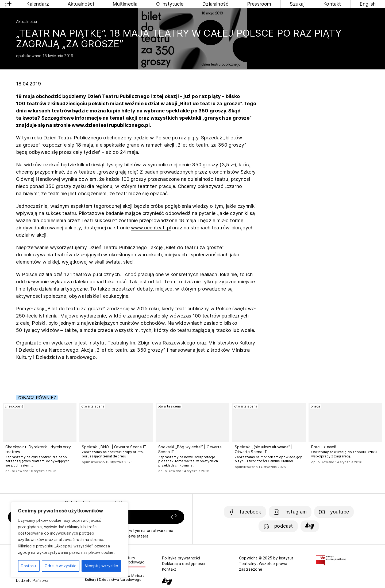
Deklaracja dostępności (184, 564)
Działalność (215, 4)
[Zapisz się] (150, 517)
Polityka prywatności (181, 558)
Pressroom (259, 4)
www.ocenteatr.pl (151, 228)
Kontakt (332, 4)
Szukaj (297, 4)
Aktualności (81, 4)
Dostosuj (29, 566)
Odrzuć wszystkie (61, 566)
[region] (70, 540)
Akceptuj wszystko (101, 566)
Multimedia (125, 4)
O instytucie (170, 4)
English (368, 4)
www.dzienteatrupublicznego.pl (111, 125)
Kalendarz (38, 4)
